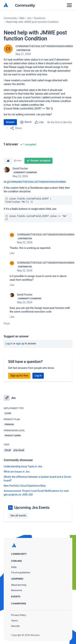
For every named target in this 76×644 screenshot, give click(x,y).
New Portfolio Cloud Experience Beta (25, 486)
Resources (17, 590)
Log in (9, 343)
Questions (39, 18)
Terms (14, 621)
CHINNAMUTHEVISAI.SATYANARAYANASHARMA (44, 46)
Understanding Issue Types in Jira (23, 466)
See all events (18, 515)
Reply (7, 323)
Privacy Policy (19, 615)
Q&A (22, 18)
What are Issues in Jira (17, 472)
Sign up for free (19, 376)
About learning (19, 585)
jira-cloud (19, 450)
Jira (29, 18)
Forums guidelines (21, 572)
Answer (10, 122)
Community (25, 5)
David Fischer (20, 168)
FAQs (14, 567)
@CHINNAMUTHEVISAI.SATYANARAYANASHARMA (36, 182)
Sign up (20, 343)
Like (12, 253)
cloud (8, 450)
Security (15, 626)
